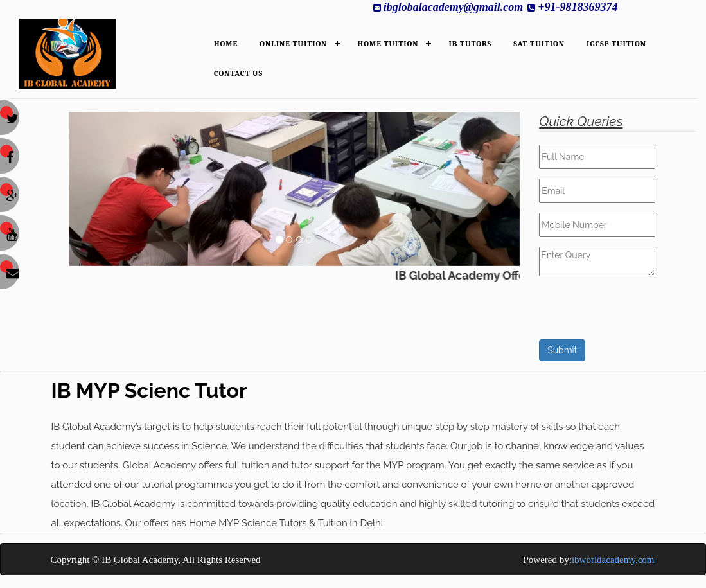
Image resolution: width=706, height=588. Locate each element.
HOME (226, 44)
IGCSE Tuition (616, 44)
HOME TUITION (388, 44)
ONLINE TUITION (293, 44)
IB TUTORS (471, 44)
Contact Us (238, 73)
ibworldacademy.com (613, 560)
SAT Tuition (539, 44)
